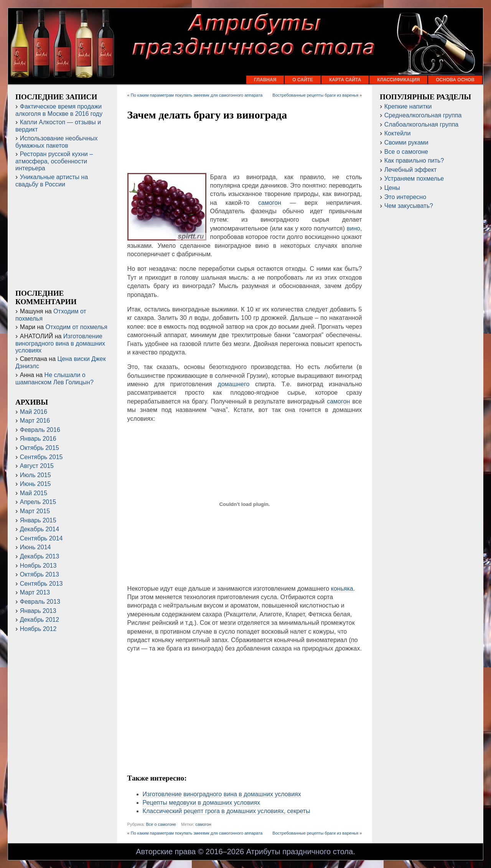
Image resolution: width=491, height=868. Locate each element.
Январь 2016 (38, 439)
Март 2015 (35, 511)
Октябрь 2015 (40, 448)
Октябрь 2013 (40, 574)
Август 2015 (37, 466)
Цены (392, 188)
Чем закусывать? (409, 206)
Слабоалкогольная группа (422, 124)
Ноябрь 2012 (38, 629)
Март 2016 (35, 421)
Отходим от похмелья (77, 327)
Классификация (398, 80)
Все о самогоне (161, 824)
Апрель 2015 (38, 502)
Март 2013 (35, 592)
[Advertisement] (245, 148)
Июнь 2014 (35, 547)
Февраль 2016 (40, 430)
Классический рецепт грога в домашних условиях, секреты (227, 811)
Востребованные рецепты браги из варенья (315, 95)
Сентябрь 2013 (41, 584)
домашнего (233, 384)
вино (353, 228)
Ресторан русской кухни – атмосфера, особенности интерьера (54, 161)
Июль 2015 (35, 475)
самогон (270, 203)
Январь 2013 (38, 611)
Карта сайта (345, 80)
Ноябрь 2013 (38, 566)
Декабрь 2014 (40, 529)
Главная (265, 80)
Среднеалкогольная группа (423, 115)
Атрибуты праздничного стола (300, 852)
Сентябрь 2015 (41, 457)
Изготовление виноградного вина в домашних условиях (222, 794)
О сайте (303, 80)
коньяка (342, 589)
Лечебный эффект (411, 170)
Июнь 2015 (35, 484)
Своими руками (406, 142)
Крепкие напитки (408, 106)
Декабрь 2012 (40, 620)
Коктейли (398, 133)
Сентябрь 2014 (41, 538)
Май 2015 (34, 493)
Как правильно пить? (414, 161)
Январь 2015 (38, 520)
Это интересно (405, 197)
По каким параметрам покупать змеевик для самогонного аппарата (197, 95)
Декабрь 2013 (40, 556)
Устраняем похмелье (414, 179)
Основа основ (455, 80)
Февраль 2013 (40, 602)
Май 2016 (34, 412)
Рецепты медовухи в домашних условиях (201, 803)
